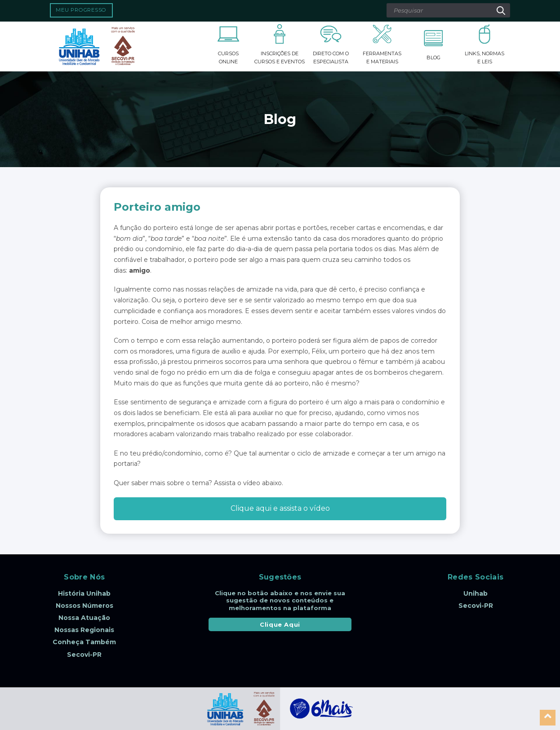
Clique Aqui (280, 624)
